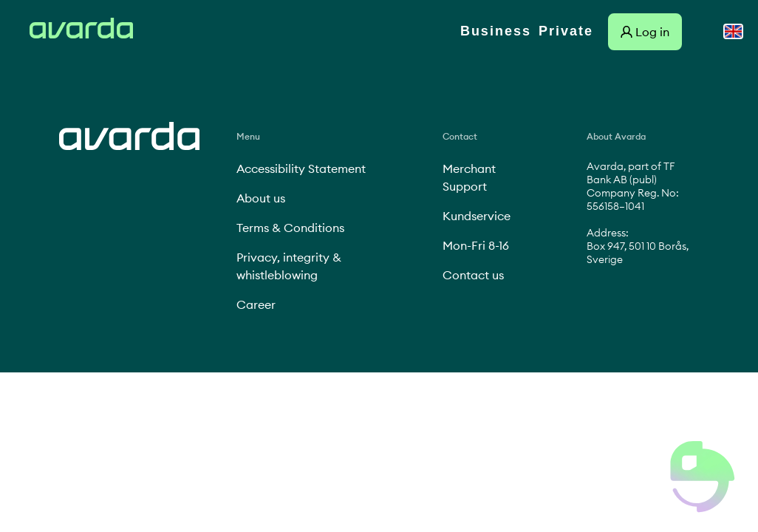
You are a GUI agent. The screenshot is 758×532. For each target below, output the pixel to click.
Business (496, 31)
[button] (703, 477)
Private (566, 31)
